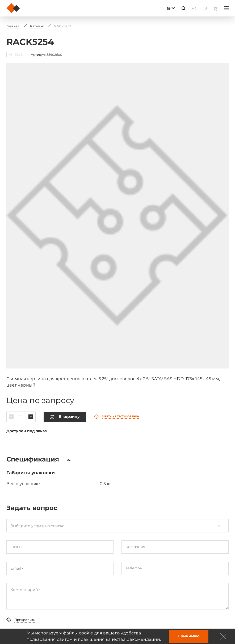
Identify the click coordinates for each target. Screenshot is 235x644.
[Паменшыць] (11, 406)
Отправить (24, 625)
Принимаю (189, 636)
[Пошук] (183, 8)
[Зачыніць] (223, 636)
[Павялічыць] (31, 406)
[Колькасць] (21, 406)
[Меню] (226, 8)
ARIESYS (16, 55)
